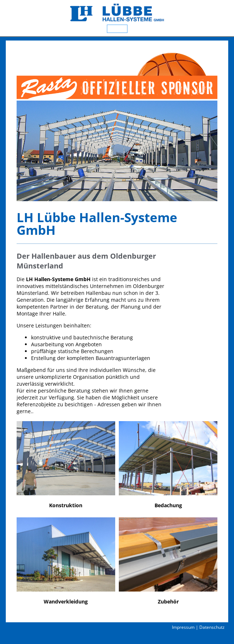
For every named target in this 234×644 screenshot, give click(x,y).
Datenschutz (212, 627)
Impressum (183, 627)
